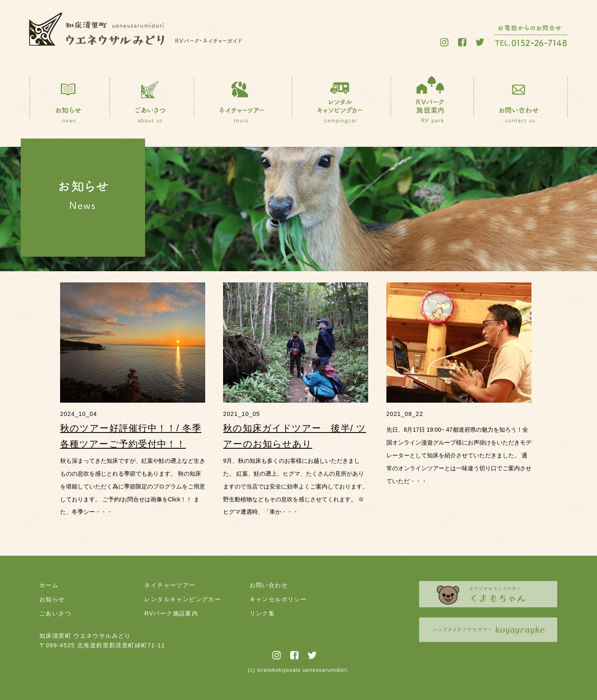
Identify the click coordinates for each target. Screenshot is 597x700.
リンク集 (262, 613)
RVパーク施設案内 (171, 613)
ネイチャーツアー (170, 585)
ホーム (49, 585)
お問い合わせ (269, 585)
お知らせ (52, 599)
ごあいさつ (55, 613)
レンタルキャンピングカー (183, 599)
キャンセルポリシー (278, 599)
